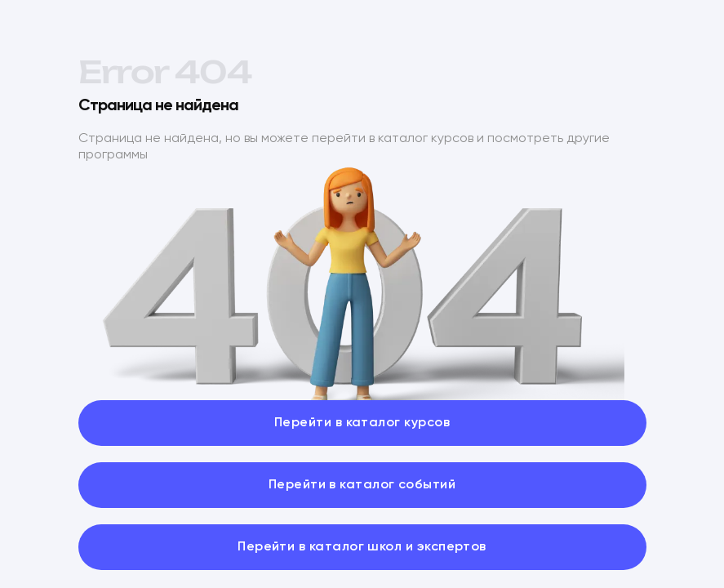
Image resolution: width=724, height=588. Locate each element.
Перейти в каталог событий (362, 485)
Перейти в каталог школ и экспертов (362, 547)
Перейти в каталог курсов (362, 423)
